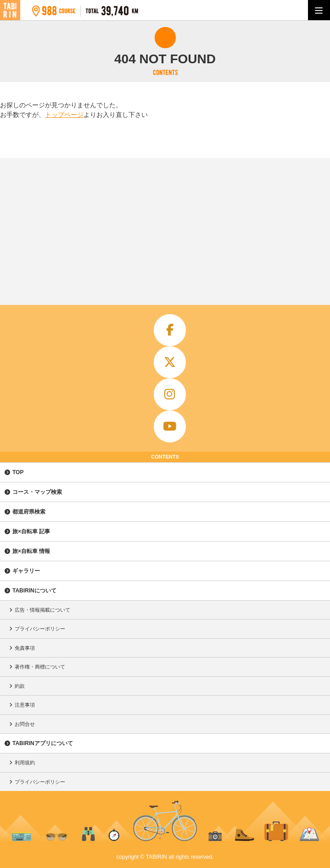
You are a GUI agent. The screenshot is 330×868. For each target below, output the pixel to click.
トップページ (64, 115)
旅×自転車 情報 (31, 551)
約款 (20, 686)
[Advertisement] (165, 227)
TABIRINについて (34, 591)
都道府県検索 (29, 512)
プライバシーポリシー (40, 629)
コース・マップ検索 (37, 492)
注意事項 (25, 705)
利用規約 (25, 763)
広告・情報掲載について (42, 610)
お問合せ (25, 724)
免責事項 (25, 648)
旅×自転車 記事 (31, 531)
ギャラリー (26, 571)
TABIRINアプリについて (43, 743)
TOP (18, 472)
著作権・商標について (40, 667)
